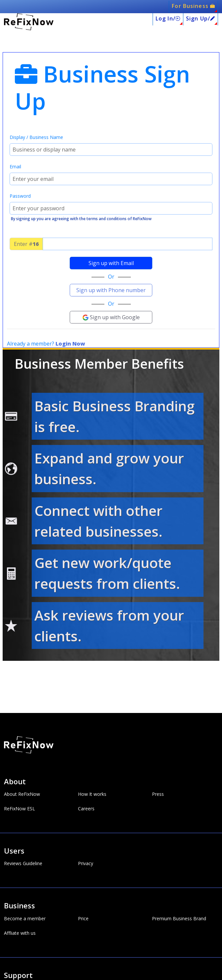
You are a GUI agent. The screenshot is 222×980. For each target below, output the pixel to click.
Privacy (86, 863)
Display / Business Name (36, 137)
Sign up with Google (111, 317)
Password (20, 196)
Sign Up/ (201, 18)
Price (83, 919)
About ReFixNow (22, 794)
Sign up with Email (111, 263)
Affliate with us (20, 933)
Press (158, 794)
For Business (193, 6)
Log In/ (168, 18)
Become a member (25, 919)
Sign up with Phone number (111, 290)
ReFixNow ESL (19, 809)
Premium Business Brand (179, 919)
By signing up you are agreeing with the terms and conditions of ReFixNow (81, 219)
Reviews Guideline (23, 863)
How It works (92, 794)
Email (15, 167)
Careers (86, 809)
